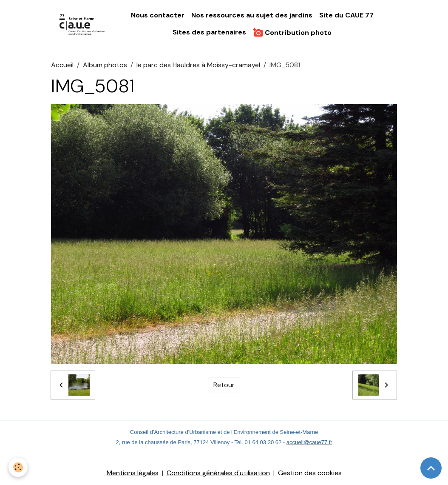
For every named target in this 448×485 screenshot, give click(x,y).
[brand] (82, 24)
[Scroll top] (431, 468)
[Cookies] (18, 467)
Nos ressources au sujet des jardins (252, 15)
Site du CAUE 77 (346, 15)
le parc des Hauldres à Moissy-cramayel (198, 65)
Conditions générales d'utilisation (218, 473)
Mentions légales (133, 473)
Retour (224, 385)
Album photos (105, 65)
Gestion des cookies (310, 473)
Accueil (62, 65)
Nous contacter (158, 15)
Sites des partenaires (209, 32)
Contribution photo (292, 32)
